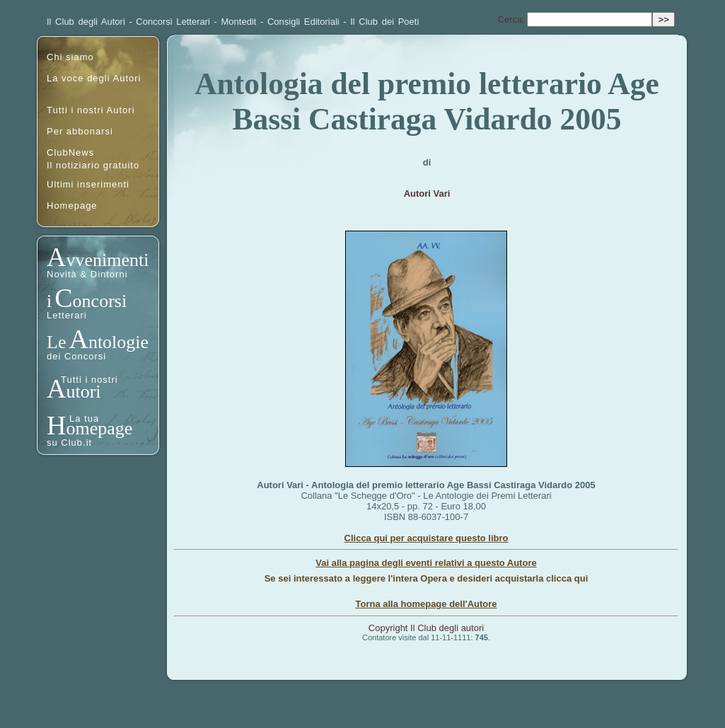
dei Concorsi (76, 356)
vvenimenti (107, 260)
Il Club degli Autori (86, 22)
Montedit (239, 22)
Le (56, 342)
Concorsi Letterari (173, 22)
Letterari (67, 315)
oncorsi (100, 301)
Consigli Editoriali (303, 22)
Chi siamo (70, 57)
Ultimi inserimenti (88, 184)
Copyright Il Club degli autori (426, 628)
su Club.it (69, 443)
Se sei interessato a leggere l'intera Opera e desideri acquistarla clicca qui (427, 578)
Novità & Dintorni (87, 274)
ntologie (118, 342)
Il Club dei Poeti (384, 22)
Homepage (72, 206)
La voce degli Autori (94, 78)
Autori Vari (427, 193)
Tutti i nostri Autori (91, 110)
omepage (99, 428)
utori (83, 392)
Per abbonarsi (80, 131)
